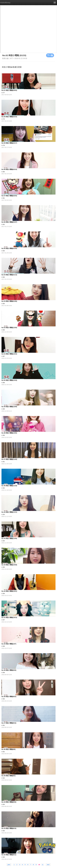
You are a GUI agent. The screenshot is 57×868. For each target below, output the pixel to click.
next (48, 865)
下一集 (50, 55)
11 (43, 865)
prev (9, 865)
